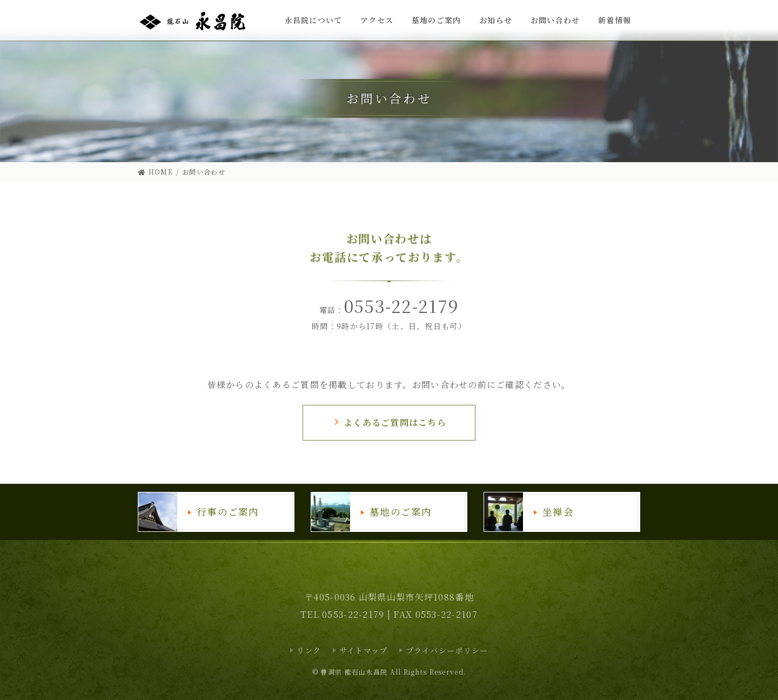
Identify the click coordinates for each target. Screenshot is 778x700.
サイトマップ (364, 650)
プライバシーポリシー (447, 650)
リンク (309, 650)
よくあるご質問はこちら (390, 422)
